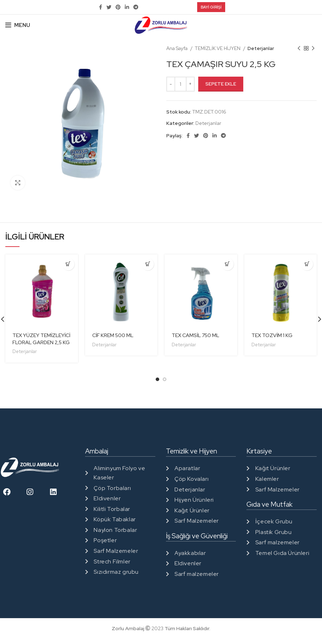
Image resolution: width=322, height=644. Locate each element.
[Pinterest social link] (118, 7)
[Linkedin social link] (127, 7)
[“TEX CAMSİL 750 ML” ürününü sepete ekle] (227, 264)
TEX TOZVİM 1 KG (272, 335)
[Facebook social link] (101, 7)
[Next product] (313, 49)
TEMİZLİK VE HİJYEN (218, 48)
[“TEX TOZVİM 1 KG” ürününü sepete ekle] (307, 264)
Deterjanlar (261, 48)
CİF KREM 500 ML (113, 335)
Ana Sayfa (177, 48)
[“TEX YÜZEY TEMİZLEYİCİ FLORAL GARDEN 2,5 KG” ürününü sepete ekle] (68, 264)
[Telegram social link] (136, 7)
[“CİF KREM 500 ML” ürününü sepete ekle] (148, 264)
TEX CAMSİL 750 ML (195, 335)
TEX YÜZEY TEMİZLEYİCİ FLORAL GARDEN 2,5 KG (41, 339)
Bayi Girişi (211, 7)
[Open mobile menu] (18, 25)
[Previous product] (299, 49)
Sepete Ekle (221, 84)
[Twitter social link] (109, 7)
